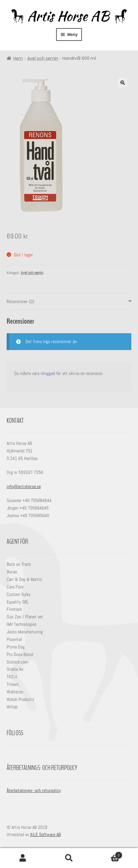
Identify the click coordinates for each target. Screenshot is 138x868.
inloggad (48, 373)
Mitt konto (23, 858)
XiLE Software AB (45, 835)
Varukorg (107, 854)
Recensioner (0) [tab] (20, 301)
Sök (69, 858)
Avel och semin (43, 58)
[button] (123, 83)
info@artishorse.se (24, 486)
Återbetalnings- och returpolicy (34, 790)
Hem (18, 58)
